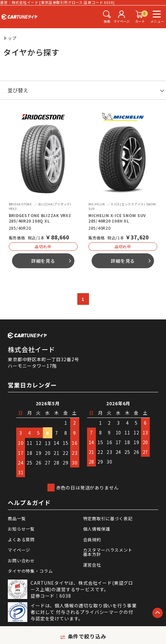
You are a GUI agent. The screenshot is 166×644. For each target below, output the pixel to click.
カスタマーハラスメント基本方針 (108, 552)
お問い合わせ (21, 561)
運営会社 (92, 565)
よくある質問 (21, 540)
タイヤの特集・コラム (30, 571)
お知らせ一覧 (21, 529)
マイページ (19, 550)
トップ (10, 38)
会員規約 (92, 540)
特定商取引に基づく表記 (108, 518)
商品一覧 (17, 518)
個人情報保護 (97, 529)
